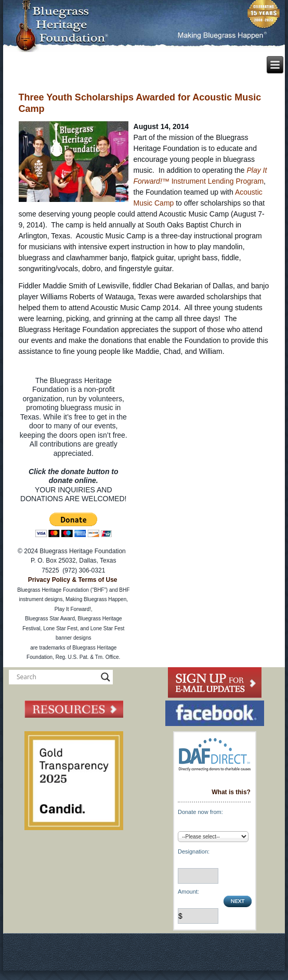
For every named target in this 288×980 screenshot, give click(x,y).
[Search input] (56, 677)
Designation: (194, 851)
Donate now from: (200, 812)
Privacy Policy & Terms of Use (73, 580)
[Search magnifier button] (106, 677)
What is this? (231, 792)
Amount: (188, 892)
